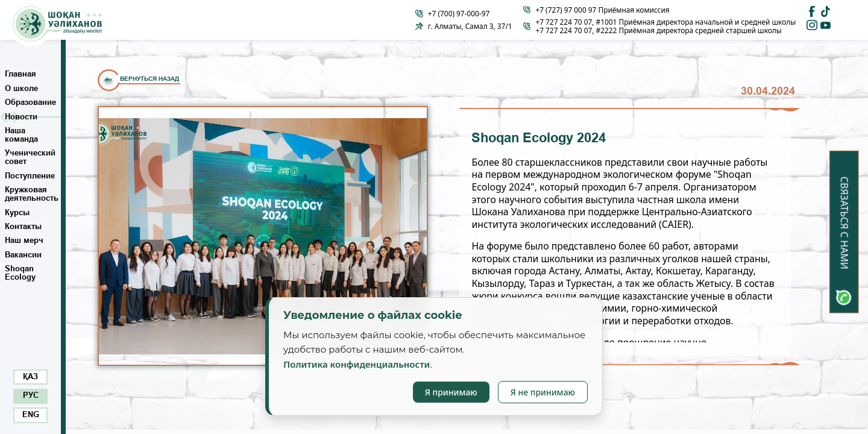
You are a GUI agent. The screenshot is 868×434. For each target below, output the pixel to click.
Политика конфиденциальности (357, 364)
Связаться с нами (844, 223)
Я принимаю (451, 392)
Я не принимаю (543, 392)
